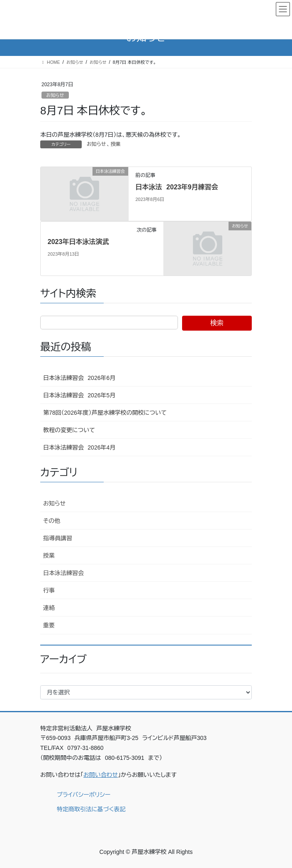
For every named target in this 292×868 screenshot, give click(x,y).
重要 (49, 625)
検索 (217, 323)
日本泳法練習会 (63, 573)
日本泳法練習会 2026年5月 (79, 395)
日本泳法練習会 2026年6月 (79, 378)
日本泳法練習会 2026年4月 (79, 447)
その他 (52, 521)
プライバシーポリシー (84, 795)
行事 (49, 590)
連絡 (49, 608)
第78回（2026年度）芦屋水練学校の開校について (105, 413)
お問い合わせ (101, 775)
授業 (116, 144)
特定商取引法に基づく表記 (91, 809)
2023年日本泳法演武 (78, 242)
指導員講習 (58, 538)
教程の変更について (69, 430)
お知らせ (55, 95)
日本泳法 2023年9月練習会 (176, 187)
